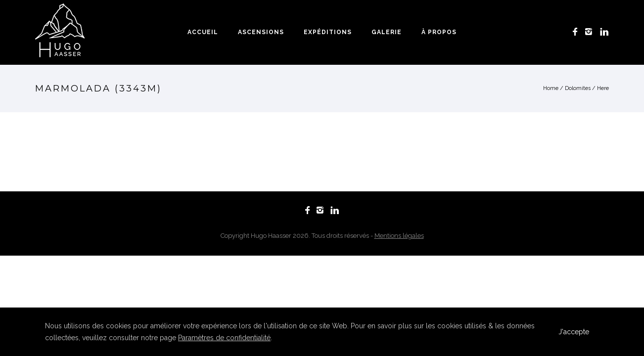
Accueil (203, 32)
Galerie (387, 32)
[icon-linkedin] (604, 32)
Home (551, 88)
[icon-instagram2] (591, 32)
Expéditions (328, 32)
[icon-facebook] (578, 32)
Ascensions (261, 32)
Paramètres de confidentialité (224, 338)
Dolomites (578, 88)
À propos (439, 32)
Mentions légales (399, 236)
